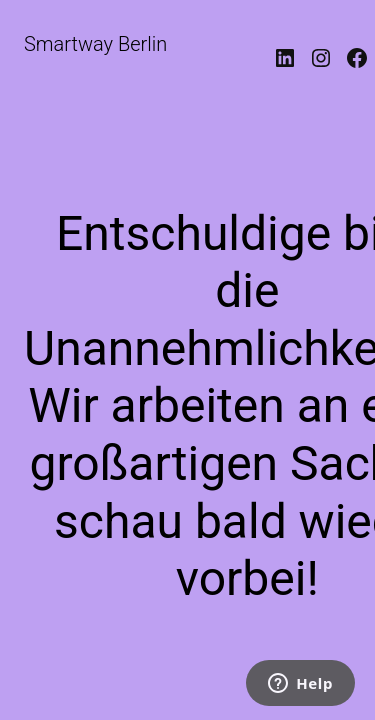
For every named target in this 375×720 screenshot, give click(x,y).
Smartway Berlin (95, 44)
